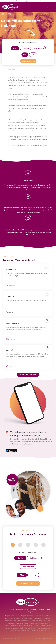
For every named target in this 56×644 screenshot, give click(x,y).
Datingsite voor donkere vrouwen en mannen (35, 628)
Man (25, 55)
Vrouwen (34, 609)
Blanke (15, 48)
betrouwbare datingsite (43, 618)
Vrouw (33, 55)
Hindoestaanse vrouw (39, 621)
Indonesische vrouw (11, 626)
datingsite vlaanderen (11, 616)
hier (30, 1)
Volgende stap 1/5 (28, 61)
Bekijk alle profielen (28, 375)
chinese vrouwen (10, 621)
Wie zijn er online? (22, 609)
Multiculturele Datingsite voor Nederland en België (28, 630)
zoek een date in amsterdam (38, 623)
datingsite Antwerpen (27, 616)
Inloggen (30, 612)
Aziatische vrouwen (24, 621)
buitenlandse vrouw (11, 618)
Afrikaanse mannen (25, 626)
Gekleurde (25, 48)
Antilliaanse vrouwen (26, 618)
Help (49, 609)
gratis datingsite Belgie (44, 616)
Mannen (42, 609)
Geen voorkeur (39, 48)
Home (12, 609)
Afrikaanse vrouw (22, 623)
